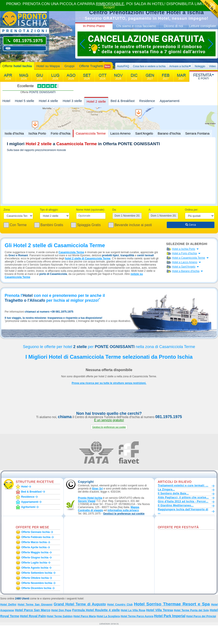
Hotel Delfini (8, 605)
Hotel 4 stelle (49, 101)
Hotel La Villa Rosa (133, 610)
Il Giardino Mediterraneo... (176, 505)
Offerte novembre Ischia (37, 583)
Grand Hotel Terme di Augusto (80, 604)
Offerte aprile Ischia (34, 547)
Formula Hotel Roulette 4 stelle (96, 610)
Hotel (6, 101)
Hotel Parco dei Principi (201, 616)
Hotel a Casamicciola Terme (189, 258)
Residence (147, 101)
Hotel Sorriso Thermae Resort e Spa (172, 604)
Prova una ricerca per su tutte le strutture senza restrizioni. (109, 383)
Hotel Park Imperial (170, 616)
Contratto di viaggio (90, 510)
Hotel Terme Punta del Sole (191, 610)
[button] (109, 427)
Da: (114, 210)
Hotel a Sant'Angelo (184, 267)
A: (150, 210)
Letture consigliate (203, 26)
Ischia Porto (37, 133)
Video (212, 66)
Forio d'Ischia (60, 133)
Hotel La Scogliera (108, 616)
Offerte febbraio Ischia (36, 537)
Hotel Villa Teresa (159, 610)
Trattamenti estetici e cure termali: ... (183, 485)
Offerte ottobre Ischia (35, 578)
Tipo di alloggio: (49, 210)
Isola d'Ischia (14, 133)
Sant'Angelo (144, 133)
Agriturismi (28, 507)
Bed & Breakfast (123, 101)
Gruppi (69, 66)
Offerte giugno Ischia (35, 558)
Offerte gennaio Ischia (36, 532)
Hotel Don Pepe (61, 610)
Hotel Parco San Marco (33, 610)
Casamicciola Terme (91, 133)
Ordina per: (192, 210)
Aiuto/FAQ (123, 66)
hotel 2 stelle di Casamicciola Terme (88, 258)
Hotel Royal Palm (33, 616)
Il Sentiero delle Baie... (173, 493)
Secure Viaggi (87, 501)
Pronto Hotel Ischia (90, 498)
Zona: (7, 210)
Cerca (191, 225)
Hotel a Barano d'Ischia (186, 271)
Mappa (135, 507)
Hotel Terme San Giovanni (35, 605)
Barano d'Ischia (169, 133)
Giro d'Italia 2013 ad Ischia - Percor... (183, 501)
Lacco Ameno (120, 133)
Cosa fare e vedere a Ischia (149, 66)
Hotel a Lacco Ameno (185, 262)
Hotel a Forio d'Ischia (184, 253)
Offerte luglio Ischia (34, 563)
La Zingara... (166, 489)
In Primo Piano (94, 26)
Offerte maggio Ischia (35, 552)
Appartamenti (169, 101)
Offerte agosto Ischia (35, 568)
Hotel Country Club (120, 605)
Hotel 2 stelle (96, 101)
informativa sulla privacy (123, 510)
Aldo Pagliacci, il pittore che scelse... (183, 497)
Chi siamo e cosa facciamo (136, 26)
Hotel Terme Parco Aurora (137, 616)
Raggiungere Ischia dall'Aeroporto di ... (183, 511)
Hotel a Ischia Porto (184, 249)
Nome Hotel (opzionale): (90, 210)
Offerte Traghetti (95, 66)
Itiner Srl (97, 489)
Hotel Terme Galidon (60, 616)
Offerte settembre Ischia (37, 573)
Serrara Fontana (197, 133)
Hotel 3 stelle (72, 101)
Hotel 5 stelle (25, 101)
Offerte (17, 66)
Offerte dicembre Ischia (36, 588)
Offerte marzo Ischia (34, 542)
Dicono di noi (173, 26)
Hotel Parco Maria (84, 616)
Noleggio (200, 66)
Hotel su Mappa (48, 66)
